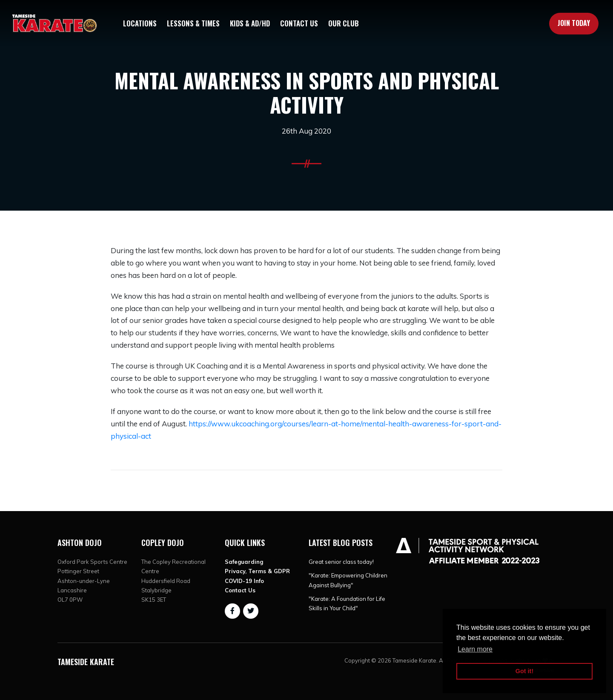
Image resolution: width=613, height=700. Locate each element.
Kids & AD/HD (250, 23)
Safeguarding (244, 562)
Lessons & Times (193, 23)
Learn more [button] (475, 649)
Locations (140, 23)
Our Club (344, 23)
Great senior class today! (341, 562)
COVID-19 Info (244, 581)
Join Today (574, 23)
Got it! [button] (524, 671)
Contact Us (299, 23)
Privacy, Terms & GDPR (257, 571)
